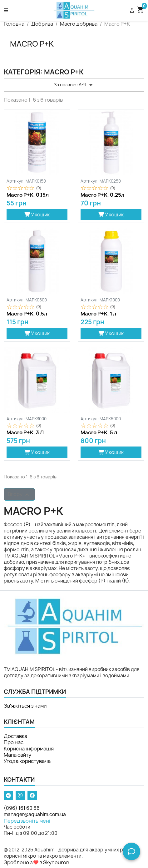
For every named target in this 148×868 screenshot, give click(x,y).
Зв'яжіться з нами (25, 706)
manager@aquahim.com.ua (35, 814)
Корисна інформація (29, 749)
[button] (25, 10)
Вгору (19, 495)
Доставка (15, 736)
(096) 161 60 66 (22, 808)
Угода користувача (27, 761)
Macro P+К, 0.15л (28, 195)
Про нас (14, 742)
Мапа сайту (17, 755)
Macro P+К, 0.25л (102, 195)
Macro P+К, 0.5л (27, 314)
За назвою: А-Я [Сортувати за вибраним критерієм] (74, 85)
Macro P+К (32, 44)
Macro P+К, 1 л (98, 314)
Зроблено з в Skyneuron (37, 862)
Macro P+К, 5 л (99, 433)
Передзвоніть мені (27, 821)
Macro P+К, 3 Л (25, 433)
